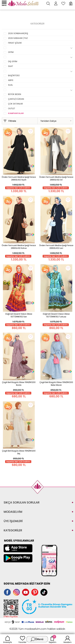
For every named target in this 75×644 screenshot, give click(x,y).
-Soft (17, 627)
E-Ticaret (26, 627)
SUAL (10, 85)
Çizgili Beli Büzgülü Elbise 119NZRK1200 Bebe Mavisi (56, 384)
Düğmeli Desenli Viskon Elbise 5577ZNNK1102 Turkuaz (56, 315)
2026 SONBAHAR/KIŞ (18, 33)
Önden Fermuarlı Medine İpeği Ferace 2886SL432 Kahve (19, 247)
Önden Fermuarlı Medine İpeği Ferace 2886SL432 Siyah (19, 178)
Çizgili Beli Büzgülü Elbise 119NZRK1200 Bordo (19, 384)
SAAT (11, 66)
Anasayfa (7, 639)
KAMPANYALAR (16, 113)
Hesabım (68, 639)
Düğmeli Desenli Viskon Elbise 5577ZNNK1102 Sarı (19, 315)
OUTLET (12, 108)
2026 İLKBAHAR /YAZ (18, 38)
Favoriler (22, 639)
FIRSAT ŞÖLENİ (15, 43)
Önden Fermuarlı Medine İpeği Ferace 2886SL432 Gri (56, 178)
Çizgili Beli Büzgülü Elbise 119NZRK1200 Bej (19, 452)
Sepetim (52, 639)
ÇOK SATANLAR (15, 104)
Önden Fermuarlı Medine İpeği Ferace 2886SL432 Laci (56, 247)
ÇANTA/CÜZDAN (16, 99)
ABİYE (11, 80)
